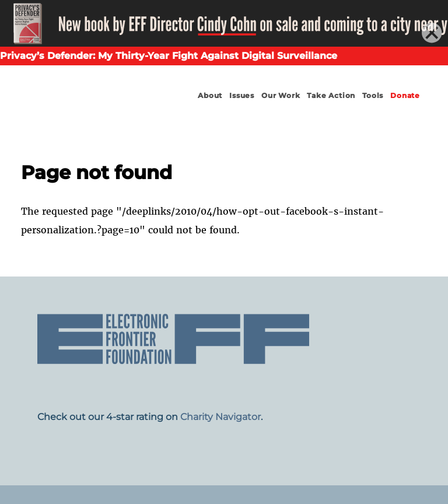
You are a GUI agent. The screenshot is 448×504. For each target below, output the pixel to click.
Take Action (331, 95)
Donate (405, 95)
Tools (373, 95)
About (210, 95)
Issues (242, 95)
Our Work (281, 95)
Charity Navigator (220, 417)
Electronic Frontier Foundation (77, 106)
